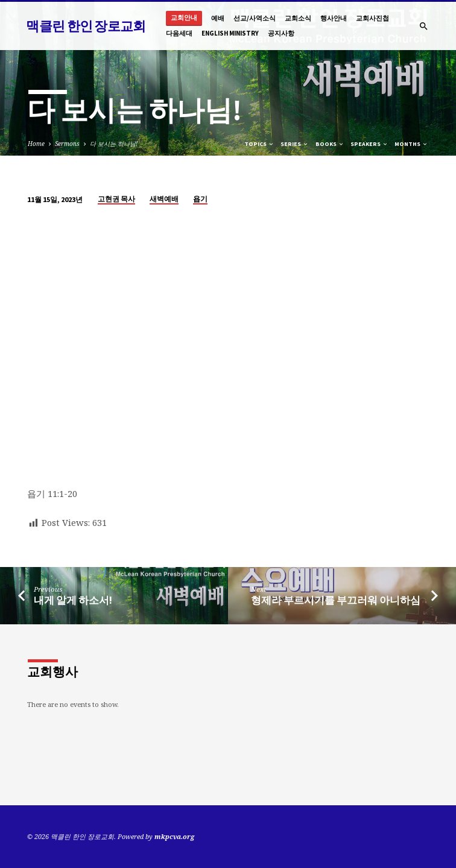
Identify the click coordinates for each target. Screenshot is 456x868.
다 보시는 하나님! (114, 144)
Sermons (67, 144)
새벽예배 (164, 199)
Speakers (369, 144)
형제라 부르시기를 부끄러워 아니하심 (336, 600)
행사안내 (334, 18)
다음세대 (179, 33)
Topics (259, 144)
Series (295, 144)
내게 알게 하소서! (73, 600)
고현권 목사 (116, 199)
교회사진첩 (372, 18)
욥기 (200, 199)
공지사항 (281, 33)
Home (36, 144)
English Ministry (230, 33)
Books (330, 144)
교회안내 (184, 18)
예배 (218, 18)
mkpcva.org (174, 836)
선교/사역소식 (255, 18)
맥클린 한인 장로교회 (86, 26)
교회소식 (298, 18)
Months (411, 144)
